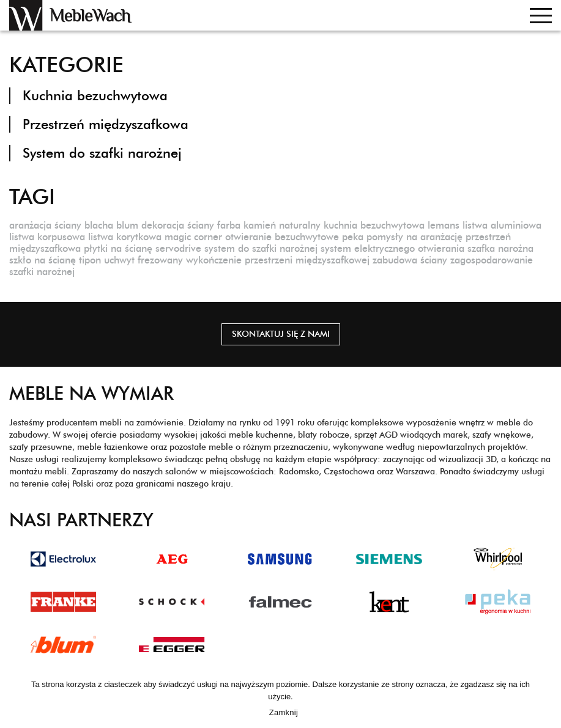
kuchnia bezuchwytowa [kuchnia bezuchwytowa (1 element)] (374, 225)
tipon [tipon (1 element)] (90, 260)
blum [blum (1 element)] (127, 225)
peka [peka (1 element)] (353, 237)
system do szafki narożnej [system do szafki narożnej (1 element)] (261, 248)
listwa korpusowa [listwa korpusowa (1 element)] (47, 237)
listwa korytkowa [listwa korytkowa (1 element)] (125, 237)
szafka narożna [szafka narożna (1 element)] (500, 248)
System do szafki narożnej (102, 153)
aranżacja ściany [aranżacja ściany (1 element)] (45, 225)
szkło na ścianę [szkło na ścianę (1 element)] (43, 260)
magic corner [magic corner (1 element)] (193, 237)
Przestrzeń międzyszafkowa (106, 124)
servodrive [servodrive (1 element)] (178, 248)
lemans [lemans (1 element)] (444, 225)
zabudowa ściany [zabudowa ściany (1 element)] (410, 260)
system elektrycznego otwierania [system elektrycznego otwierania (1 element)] (392, 248)
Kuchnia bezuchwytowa (95, 96)
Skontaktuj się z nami (281, 334)
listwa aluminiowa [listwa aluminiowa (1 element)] (502, 225)
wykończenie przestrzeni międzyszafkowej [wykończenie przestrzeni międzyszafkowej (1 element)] (278, 260)
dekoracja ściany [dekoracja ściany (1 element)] (178, 225)
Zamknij (284, 712)
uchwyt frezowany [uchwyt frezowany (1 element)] (143, 260)
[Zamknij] (546, 699)
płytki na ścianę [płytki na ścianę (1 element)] (118, 248)
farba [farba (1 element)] (229, 225)
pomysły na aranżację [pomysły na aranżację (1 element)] (414, 237)
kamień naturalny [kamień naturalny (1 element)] (282, 225)
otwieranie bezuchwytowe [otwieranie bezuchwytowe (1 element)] (282, 237)
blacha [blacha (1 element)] (99, 225)
